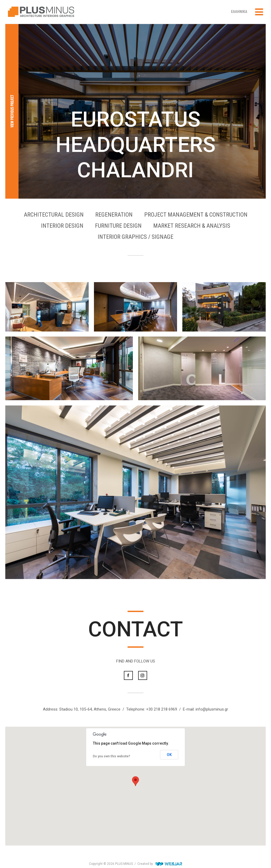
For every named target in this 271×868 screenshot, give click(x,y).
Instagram (143, 675)
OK (169, 755)
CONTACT (135, 629)
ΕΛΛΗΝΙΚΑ (239, 12)
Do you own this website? (112, 756)
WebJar (169, 864)
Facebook (128, 675)
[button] (135, 781)
